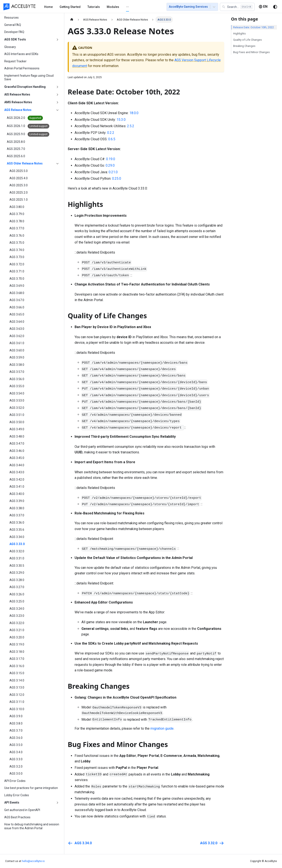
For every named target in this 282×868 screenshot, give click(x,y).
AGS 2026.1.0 (28, 126)
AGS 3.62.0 (17, 336)
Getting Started (70, 7)
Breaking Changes (244, 46)
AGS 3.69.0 (17, 286)
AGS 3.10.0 (17, 709)
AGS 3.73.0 (17, 257)
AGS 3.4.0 (16, 752)
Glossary (10, 47)
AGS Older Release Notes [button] (25, 163)
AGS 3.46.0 (17, 451)
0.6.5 (112, 139)
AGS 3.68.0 (17, 293)
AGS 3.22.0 (17, 623)
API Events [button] (12, 802)
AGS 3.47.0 (17, 444)
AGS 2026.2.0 (25, 118)
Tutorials (94, 7)
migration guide (162, 728)
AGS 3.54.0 (17, 393)
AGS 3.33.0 (17, 544)
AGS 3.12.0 (17, 695)
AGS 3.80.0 (17, 207)
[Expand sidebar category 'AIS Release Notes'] (57, 95)
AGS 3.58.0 (17, 365)
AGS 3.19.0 (17, 644)
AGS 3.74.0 (17, 250)
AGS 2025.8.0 (16, 142)
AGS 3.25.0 (17, 601)
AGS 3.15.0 (17, 673)
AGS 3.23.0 (17, 616)
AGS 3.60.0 (17, 350)
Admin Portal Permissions (22, 68)
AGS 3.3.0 (16, 759)
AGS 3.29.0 (17, 573)
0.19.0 (111, 159)
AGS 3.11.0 (17, 702)
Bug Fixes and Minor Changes (251, 52)
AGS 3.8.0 (16, 723)
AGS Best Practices (17, 817)
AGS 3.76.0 (17, 236)
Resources (11, 18)
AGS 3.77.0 (17, 228)
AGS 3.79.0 (17, 214)
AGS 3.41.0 (17, 487)
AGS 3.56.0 (17, 379)
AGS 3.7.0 (16, 731)
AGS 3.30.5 (17, 566)
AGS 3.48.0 (17, 436)
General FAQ (13, 25)
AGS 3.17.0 (17, 659)
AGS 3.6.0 (16, 738)
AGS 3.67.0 (17, 300)
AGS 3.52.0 (17, 408)
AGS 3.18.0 (17, 652)
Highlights (239, 34)
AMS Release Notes (18, 102)
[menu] (100, 7)
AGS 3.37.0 (17, 515)
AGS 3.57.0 (17, 372)
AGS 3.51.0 (17, 415)
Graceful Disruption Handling (25, 87)
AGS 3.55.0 (17, 386)
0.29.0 (110, 165)
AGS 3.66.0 (17, 307)
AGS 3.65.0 (17, 314)
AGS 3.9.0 (16, 716)
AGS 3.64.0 (17, 322)
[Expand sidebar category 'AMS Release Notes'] (57, 102)
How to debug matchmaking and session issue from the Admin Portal (32, 826)
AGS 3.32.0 (17, 551)
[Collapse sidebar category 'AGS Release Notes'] (57, 110)
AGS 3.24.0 (17, 609)
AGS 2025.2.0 (19, 193)
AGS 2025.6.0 (16, 156)
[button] (237, 7)
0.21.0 (113, 172)
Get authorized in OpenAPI (22, 810)
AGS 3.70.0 (17, 279)
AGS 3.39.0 (17, 501)
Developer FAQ (14, 32)
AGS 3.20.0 (17, 637)
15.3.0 (121, 120)
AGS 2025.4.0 (19, 178)
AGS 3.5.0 (16, 745)
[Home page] (72, 20)
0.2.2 (111, 133)
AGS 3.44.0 (17, 465)
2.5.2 (131, 126)
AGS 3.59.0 (17, 357)
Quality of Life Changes (247, 40)
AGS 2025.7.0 (16, 149)
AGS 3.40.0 (17, 494)
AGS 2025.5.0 (19, 171)
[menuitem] (48, 7)
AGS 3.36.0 (17, 523)
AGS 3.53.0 (17, 400)
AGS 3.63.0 (17, 329)
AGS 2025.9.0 (28, 134)
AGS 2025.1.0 (19, 200)
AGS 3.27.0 (17, 587)
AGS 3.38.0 (17, 508)
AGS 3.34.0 (17, 537)
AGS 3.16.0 (17, 666)
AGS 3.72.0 (17, 264)
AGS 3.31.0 (17, 558)
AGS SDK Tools (15, 39)
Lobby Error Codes (17, 795)
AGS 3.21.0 (17, 630)
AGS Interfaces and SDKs (21, 54)
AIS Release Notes (17, 94)
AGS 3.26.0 (17, 594)
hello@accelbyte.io (33, 861)
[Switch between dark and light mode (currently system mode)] (275, 7)
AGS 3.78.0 (17, 221)
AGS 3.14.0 (17, 680)
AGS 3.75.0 (17, 243)
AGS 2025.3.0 (19, 185)
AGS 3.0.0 (16, 774)
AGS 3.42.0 (17, 480)
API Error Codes (15, 781)
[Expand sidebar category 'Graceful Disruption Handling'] (57, 87)
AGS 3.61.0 (17, 343)
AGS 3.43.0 (17, 472)
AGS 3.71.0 (17, 271)
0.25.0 (117, 179)
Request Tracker (15, 61)
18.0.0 (134, 113)
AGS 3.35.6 (17, 530)
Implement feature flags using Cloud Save (29, 78)
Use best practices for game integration (31, 788)
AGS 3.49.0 (17, 429)
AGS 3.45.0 (17, 458)
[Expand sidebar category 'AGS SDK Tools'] (57, 40)
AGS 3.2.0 (16, 766)
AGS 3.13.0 (17, 687)
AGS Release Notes (18, 110)
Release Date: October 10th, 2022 (253, 27)
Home (48, 7)
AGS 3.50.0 (17, 422)
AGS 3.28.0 (17, 580)
